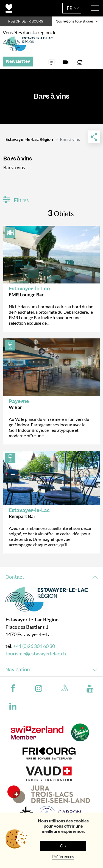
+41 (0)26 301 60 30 (34, 646)
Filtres (16, 200)
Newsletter (18, 61)
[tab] (51, 577)
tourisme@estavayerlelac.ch (36, 653)
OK (63, 846)
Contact (15, 577)
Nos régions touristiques (75, 21)
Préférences (63, 856)
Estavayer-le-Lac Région (29, 139)
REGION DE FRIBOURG (26, 21)
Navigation (18, 670)
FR (70, 8)
